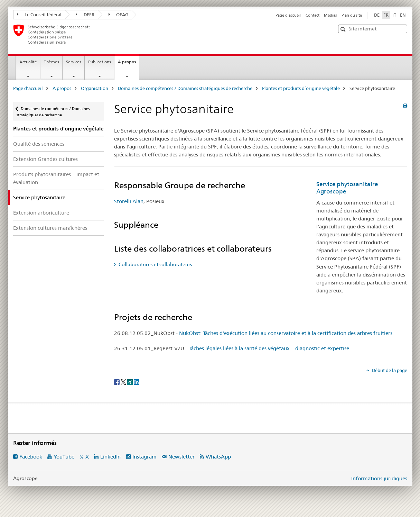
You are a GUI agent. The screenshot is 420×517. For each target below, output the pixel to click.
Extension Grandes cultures (45, 159)
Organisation (95, 88)
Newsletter (181, 457)
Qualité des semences (39, 144)
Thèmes (52, 62)
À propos (128, 64)
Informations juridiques (379, 478)
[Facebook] (117, 382)
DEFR (85, 15)
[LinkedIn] (137, 382)
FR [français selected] (386, 15)
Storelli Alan (129, 201)
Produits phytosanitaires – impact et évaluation (56, 178)
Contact (312, 15)
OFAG (119, 15)
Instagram (144, 457)
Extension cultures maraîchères (50, 228)
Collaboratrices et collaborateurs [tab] (155, 264)
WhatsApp (218, 457)
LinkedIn (110, 457)
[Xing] (130, 382)
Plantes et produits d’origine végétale (301, 88)
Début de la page (389, 370)
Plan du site (352, 15)
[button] (344, 29)
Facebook (31, 457)
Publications (100, 62)
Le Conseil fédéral (39, 15)
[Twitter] (124, 382)
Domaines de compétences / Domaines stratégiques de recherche (185, 88)
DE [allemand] (377, 15)
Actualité (28, 62)
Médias (330, 15)
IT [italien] (394, 15)
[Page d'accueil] (112, 34)
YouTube (64, 457)
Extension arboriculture (41, 213)
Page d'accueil (288, 15)
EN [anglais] (403, 15)
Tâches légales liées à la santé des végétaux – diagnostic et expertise (269, 348)
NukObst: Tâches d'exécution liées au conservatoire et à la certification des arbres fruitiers (286, 333)
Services (74, 62)
